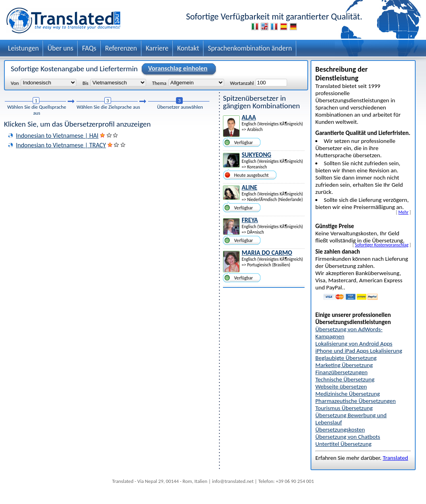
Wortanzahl (242, 83)
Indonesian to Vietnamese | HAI (57, 136)
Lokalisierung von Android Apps (354, 344)
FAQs (89, 48)
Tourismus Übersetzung (344, 408)
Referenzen (121, 48)
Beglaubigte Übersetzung (346, 358)
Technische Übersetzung (345, 379)
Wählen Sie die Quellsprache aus (37, 110)
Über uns (60, 48)
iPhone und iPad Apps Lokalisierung (359, 351)
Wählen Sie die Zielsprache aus (108, 107)
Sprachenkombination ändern (250, 48)
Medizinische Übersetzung (348, 394)
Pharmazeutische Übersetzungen (356, 401)
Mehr (404, 212)
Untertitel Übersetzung (343, 444)
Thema (159, 83)
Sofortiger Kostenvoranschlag (382, 245)
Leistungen (23, 48)
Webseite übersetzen (341, 387)
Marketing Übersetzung (344, 365)
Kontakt (188, 48)
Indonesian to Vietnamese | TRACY (61, 145)
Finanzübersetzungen (341, 372)
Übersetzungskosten (340, 430)
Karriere (157, 48)
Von (15, 83)
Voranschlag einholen (177, 69)
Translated (395, 458)
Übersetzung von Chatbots (348, 437)
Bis (85, 83)
